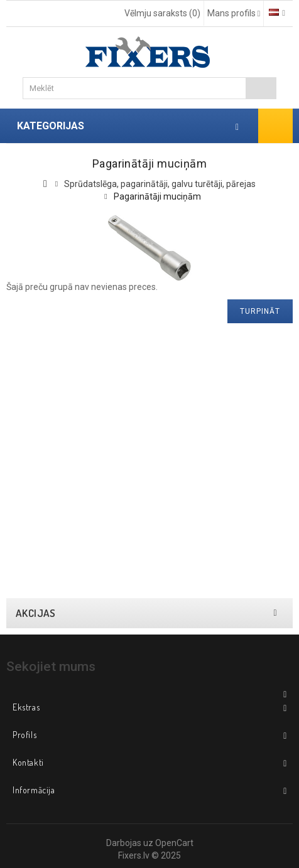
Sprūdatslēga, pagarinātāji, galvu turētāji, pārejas (160, 184)
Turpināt (260, 311)
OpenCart (174, 843)
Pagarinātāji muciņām (157, 196)
